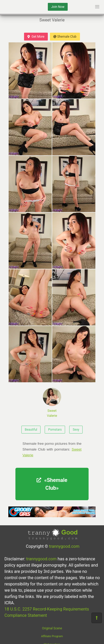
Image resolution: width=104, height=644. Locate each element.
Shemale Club (65, 37)
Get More (36, 37)
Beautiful (31, 430)
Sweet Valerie (52, 403)
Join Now (58, 7)
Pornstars (55, 430)
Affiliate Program (52, 636)
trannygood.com (64, 546)
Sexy (76, 430)
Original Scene (52, 628)
